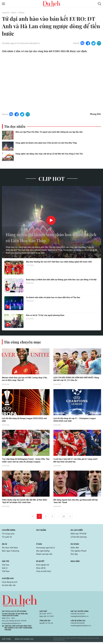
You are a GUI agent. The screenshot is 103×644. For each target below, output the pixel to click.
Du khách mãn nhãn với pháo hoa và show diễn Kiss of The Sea (55, 298)
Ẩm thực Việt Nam (10, 549)
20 (64, 517)
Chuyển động (9, 531)
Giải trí (15, 13)
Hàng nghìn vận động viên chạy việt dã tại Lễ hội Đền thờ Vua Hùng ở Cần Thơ (49, 154)
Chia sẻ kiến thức (44, 573)
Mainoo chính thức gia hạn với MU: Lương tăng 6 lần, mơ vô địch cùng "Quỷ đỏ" (24, 379)
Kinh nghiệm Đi (43, 566)
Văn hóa (6, 566)
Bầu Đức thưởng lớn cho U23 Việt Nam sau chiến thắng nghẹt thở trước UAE (61, 262)
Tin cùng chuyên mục (23, 342)
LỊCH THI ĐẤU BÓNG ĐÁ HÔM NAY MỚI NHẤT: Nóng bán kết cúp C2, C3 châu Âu (75, 379)
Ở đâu (39, 545)
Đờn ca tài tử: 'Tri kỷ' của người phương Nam (46, 315)
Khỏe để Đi (41, 570)
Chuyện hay (8, 580)
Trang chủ (6, 13)
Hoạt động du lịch (10, 584)
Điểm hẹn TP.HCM (79, 535)
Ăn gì (5, 545)
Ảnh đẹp (74, 555)
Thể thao (23, 13)
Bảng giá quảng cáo (24, 641)
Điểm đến (75, 549)
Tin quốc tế (7, 538)
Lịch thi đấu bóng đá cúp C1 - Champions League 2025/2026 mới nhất (76, 420)
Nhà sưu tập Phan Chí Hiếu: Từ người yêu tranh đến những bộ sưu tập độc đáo (49, 132)
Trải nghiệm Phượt (79, 552)
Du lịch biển (77, 531)
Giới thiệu (6, 641)
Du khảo (75, 545)
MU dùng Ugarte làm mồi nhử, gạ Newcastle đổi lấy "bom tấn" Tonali (77, 502)
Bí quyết (41, 563)
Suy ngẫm (41, 531)
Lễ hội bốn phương (79, 538)
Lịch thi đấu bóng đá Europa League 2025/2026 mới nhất (24, 420)
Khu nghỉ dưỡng (43, 552)
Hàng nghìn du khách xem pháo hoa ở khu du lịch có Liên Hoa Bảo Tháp (46, 143)
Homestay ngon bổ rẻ (46, 549)
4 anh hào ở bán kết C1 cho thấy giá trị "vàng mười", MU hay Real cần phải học (77, 461)
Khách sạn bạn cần (45, 555)
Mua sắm (75, 563)
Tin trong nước (9, 535)
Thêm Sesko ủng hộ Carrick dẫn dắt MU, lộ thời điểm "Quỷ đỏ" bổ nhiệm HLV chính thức (24, 502)
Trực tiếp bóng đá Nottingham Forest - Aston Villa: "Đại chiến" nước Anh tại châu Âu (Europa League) (25, 461)
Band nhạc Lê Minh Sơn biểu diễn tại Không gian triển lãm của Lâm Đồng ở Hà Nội (62, 281)
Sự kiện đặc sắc (9, 587)
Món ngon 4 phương (11, 552)
